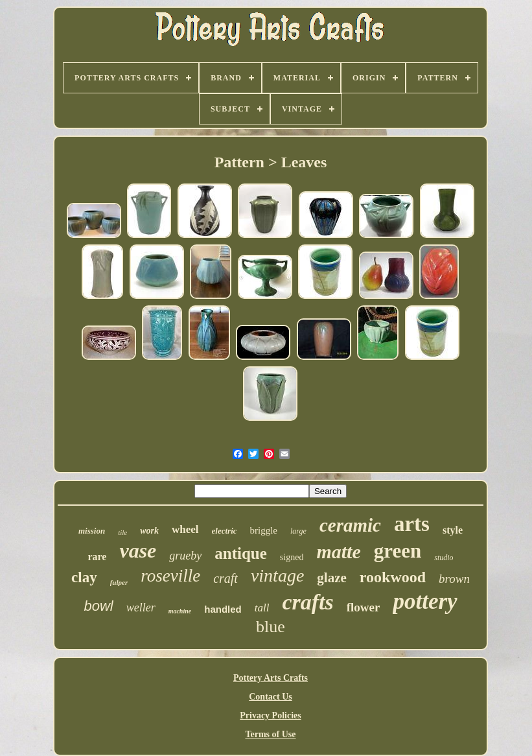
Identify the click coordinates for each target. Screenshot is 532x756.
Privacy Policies (270, 715)
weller (141, 608)
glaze (331, 578)
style (453, 530)
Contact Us (271, 697)
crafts (307, 602)
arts (412, 524)
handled (223, 609)
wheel (185, 529)
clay (84, 577)
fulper (119, 582)
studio (444, 558)
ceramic (350, 525)
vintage (277, 575)
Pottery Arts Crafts (271, 678)
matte (338, 551)
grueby (185, 556)
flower (364, 607)
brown (454, 579)
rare (97, 557)
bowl (98, 606)
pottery (425, 601)
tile (122, 532)
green (398, 551)
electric (225, 531)
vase (138, 550)
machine (180, 611)
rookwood (393, 577)
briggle (264, 530)
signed (292, 557)
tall (262, 608)
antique (241, 553)
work (149, 531)
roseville (170, 576)
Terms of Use (270, 734)
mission (92, 531)
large (298, 531)
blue (271, 627)
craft (226, 578)
